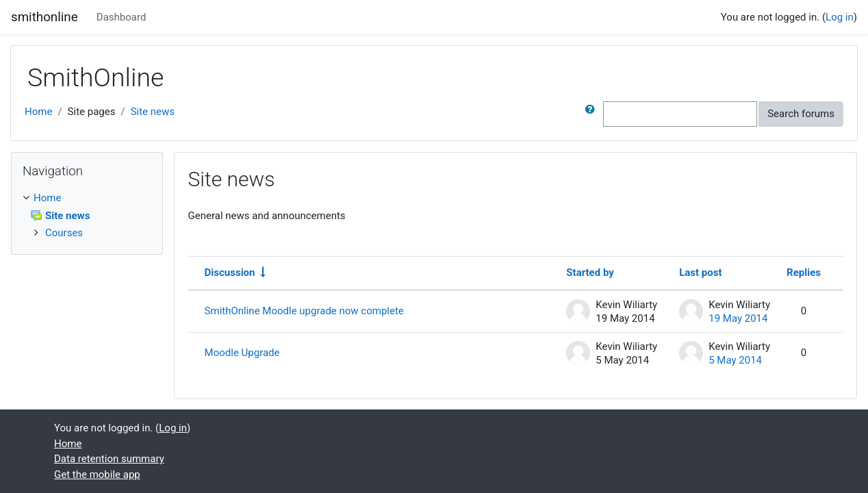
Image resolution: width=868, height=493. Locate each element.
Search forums (801, 114)
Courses (64, 233)
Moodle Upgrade (242, 353)
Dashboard (122, 17)
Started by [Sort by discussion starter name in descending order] (590, 273)
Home (38, 112)
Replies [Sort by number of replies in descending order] (804, 273)
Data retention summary (109, 459)
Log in (840, 17)
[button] (593, 114)
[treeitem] (87, 198)
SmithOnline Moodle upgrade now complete (304, 311)
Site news (153, 112)
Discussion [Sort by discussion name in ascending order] (230, 273)
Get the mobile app (97, 475)
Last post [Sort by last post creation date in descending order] (700, 273)
